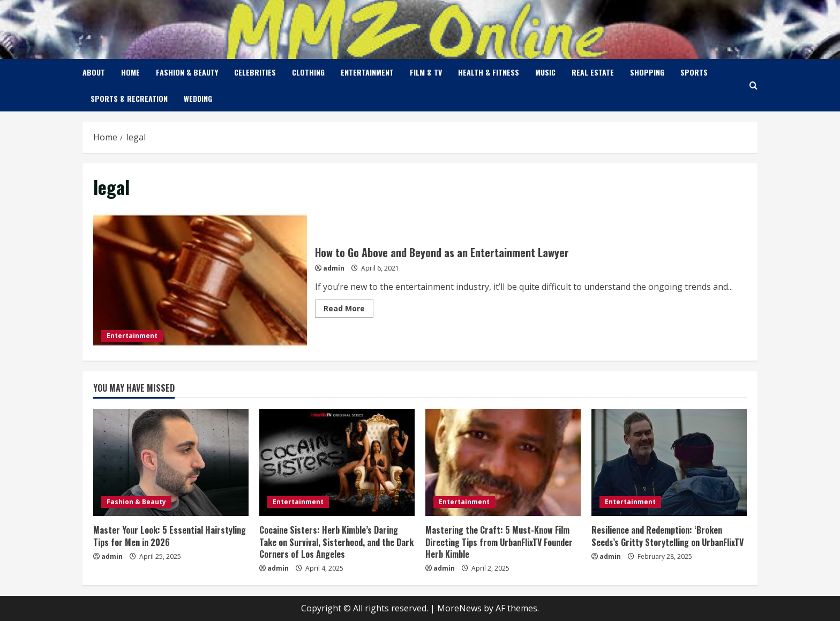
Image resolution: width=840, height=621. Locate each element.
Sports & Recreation (129, 98)
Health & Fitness (489, 72)
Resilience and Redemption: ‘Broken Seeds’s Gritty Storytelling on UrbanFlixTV (667, 536)
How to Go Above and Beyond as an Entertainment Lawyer (200, 280)
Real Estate (593, 72)
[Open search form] (753, 85)
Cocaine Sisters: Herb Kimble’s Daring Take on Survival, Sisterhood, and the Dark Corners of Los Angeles (336, 542)
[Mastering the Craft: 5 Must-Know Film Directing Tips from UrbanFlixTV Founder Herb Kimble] (503, 462)
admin (334, 268)
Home (130, 72)
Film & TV (426, 72)
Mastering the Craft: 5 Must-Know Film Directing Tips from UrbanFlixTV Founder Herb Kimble (499, 542)
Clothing (308, 72)
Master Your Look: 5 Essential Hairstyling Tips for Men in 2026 (170, 536)
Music (545, 72)
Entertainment (367, 72)
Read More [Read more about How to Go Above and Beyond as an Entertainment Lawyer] (348, 310)
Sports (694, 72)
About (94, 72)
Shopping (647, 72)
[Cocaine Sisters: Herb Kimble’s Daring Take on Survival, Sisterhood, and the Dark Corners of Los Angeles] (337, 462)
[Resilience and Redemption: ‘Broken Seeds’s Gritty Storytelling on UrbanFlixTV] (669, 462)
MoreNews (459, 608)
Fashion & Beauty (187, 72)
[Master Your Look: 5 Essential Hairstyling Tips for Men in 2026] (171, 462)
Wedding (198, 98)
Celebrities (255, 72)
